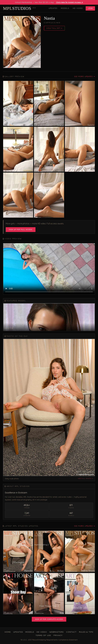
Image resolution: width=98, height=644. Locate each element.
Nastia (49, 18)
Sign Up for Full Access (21, 230)
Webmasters (57, 632)
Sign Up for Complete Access (49, 619)
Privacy (58, 635)
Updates (53, 8)
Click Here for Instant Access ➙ (69, 2)
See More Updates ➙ (85, 76)
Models (65, 8)
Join (90, 8)
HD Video (78, 8)
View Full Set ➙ (54, 28)
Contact (71, 632)
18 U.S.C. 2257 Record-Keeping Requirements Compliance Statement (49, 640)
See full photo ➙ (86, 478)
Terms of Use (43, 635)
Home (8, 632)
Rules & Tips (86, 632)
